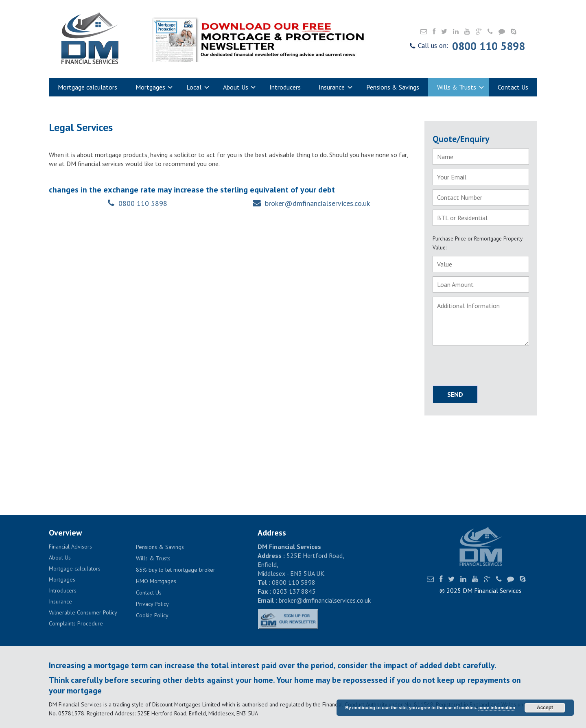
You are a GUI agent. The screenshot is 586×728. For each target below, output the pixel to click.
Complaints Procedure (76, 623)
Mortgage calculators (87, 87)
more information (496, 708)
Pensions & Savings (393, 87)
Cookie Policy (152, 615)
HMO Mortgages (156, 581)
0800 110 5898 (489, 46)
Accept (545, 708)
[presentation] (480, 366)
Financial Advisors (70, 547)
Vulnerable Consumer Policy (83, 612)
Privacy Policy (152, 604)
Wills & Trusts (461, 88)
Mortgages (155, 88)
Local (198, 88)
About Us (240, 88)
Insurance (336, 88)
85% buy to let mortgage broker (176, 570)
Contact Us (513, 87)
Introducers (285, 87)
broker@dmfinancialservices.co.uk (317, 203)
